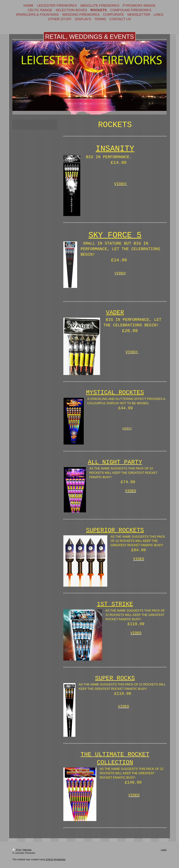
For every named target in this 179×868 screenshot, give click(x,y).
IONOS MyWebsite (55, 859)
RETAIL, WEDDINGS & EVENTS (89, 37)
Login (164, 850)
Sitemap (27, 850)
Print (17, 850)
